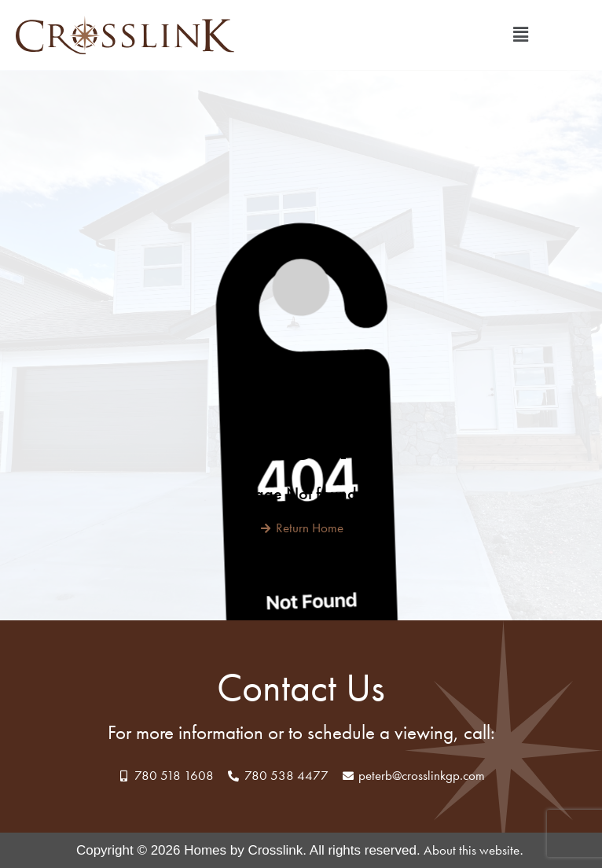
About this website (472, 850)
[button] (521, 35)
